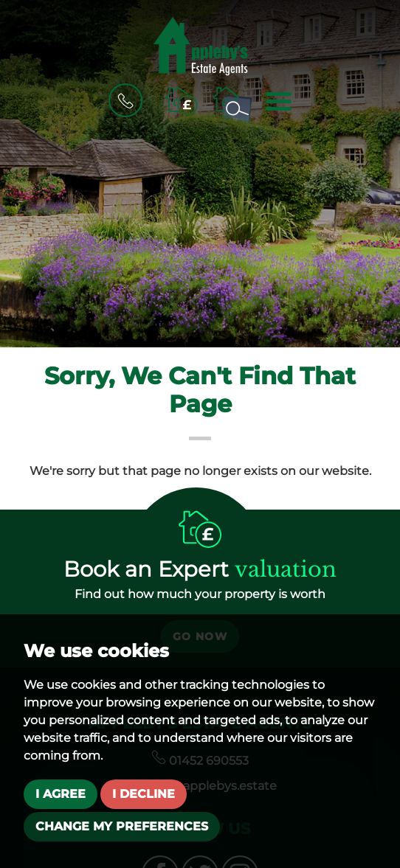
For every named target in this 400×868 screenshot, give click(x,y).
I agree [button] (61, 794)
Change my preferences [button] (122, 826)
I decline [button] (144, 794)
